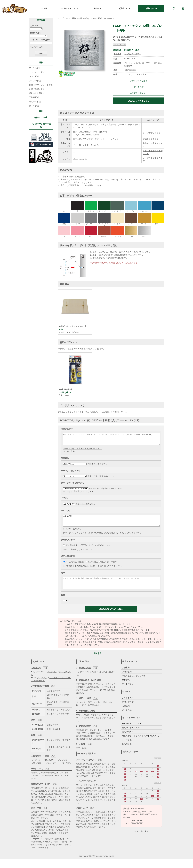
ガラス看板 (34, 76)
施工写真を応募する (139, 93)
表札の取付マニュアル (132, 730)
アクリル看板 (35, 68)
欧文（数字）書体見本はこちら (101, 478)
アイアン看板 (35, 81)
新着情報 (126, 686)
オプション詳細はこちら (99, 550)
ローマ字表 (127, 746)
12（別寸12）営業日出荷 (135, 75)
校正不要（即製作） (109, 566)
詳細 (46, 674)
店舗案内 (126, 674)
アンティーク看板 (37, 72)
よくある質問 (128, 704)
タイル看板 (34, 106)
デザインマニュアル (70, 8)
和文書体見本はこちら (97, 466)
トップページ (64, 18)
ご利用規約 (127, 678)
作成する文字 (67, 429)
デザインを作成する (139, 81)
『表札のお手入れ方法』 (100, 412)
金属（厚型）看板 (37, 89)
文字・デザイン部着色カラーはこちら (105, 491)
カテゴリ (43, 8)
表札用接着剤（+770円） (76, 550)
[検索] (174, 9)
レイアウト (66, 513)
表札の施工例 (128, 738)
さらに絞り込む (36, 47)
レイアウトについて (72, 533)
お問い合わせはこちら (142, 818)
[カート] (183, 9)
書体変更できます (151, 139)
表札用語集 (127, 750)
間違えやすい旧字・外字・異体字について (140, 742)
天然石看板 (34, 97)
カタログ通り (111, 524)
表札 (41, 111)
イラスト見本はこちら (85, 506)
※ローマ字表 (69, 454)
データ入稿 (139, 87)
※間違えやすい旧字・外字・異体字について (82, 451)
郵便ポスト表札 (41, 118)
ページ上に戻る (141, 838)
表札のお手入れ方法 (131, 734)
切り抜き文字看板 (37, 93)
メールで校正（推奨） (74, 566)
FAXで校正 (92, 566)
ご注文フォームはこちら (139, 101)
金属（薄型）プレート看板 (90, 18)
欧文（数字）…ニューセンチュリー (105, 139)
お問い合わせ (151, 8)
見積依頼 (126, 712)
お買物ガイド (124, 8)
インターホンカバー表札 (41, 125)
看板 (74, 18)
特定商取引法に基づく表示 (134, 682)
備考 (63, 577)
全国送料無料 (130, 70)
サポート (97, 8)
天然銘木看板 (35, 102)
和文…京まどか (80, 139)
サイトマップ (128, 690)
